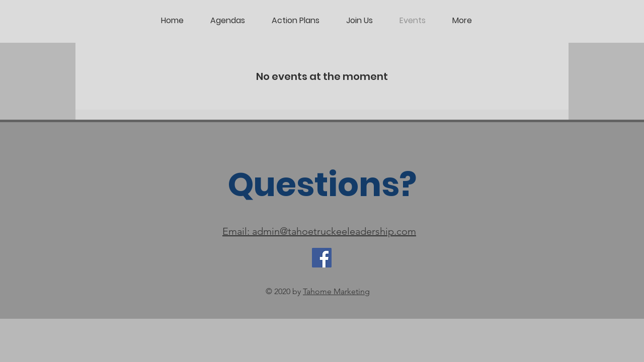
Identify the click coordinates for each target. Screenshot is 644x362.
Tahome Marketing (336, 291)
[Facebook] (322, 258)
